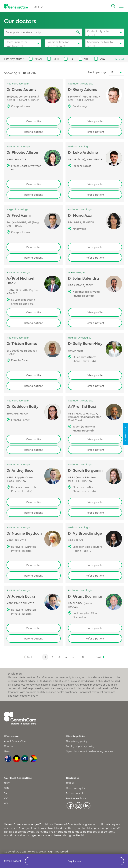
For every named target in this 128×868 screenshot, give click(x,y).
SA (5, 793)
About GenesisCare (15, 741)
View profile (33, 121)
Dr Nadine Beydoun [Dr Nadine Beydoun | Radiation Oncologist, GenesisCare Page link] (24, 533)
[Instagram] (78, 805)
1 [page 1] (45, 657)
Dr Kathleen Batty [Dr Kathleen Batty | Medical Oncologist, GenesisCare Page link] (22, 406)
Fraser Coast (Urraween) (27, 166)
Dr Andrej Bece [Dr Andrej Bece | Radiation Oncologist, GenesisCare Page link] (20, 470)
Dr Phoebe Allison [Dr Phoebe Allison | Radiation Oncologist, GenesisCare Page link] (22, 152)
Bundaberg (80, 106)
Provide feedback (76, 798)
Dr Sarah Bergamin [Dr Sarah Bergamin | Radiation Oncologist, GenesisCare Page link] (85, 470)
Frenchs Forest (82, 166)
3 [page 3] (59, 657)
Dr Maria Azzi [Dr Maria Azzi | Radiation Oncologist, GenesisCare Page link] (80, 215)
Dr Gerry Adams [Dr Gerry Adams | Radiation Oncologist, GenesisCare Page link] (83, 89)
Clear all (119, 59)
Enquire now (74, 861)
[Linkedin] (87, 805)
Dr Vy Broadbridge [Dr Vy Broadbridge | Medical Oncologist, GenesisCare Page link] (85, 533)
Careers (8, 746)
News (7, 751)
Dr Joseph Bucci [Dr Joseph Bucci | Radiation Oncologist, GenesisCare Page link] (21, 596)
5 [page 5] (73, 657)
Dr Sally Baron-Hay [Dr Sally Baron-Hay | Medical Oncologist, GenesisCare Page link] (85, 343)
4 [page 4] (66, 657)
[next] (100, 657)
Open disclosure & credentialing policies (89, 751)
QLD (6, 788)
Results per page (97, 72)
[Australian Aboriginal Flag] (16, 758)
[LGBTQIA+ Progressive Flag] (33, 758)
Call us (70, 783)
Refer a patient (33, 132)
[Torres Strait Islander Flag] (25, 758)
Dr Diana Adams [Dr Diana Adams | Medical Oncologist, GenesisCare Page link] (21, 89)
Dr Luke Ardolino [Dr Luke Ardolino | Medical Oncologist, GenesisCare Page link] (83, 152)
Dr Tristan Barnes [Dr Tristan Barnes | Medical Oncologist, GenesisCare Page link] (22, 343)
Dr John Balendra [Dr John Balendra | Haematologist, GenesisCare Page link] (83, 278)
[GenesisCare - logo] (16, 6)
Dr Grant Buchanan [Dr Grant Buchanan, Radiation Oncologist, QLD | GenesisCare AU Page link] (86, 596)
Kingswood (80, 229)
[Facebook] (70, 805)
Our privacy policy (77, 741)
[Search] (113, 6)
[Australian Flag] (8, 758)
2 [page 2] (52, 657)
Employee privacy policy (80, 746)
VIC (6, 798)
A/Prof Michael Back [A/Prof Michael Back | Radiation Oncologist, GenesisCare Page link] (20, 280)
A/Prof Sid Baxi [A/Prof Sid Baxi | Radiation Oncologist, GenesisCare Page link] (82, 406)
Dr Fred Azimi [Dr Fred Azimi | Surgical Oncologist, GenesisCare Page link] (19, 215)
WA (6, 803)
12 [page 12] (83, 657)
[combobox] (43, 32)
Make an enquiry (75, 788)
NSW (7, 783)
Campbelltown (21, 106)
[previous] (28, 657)
